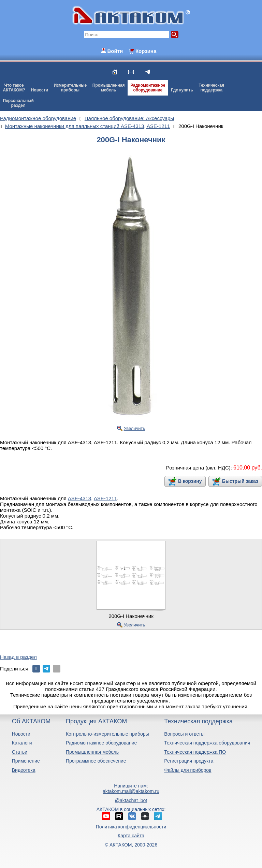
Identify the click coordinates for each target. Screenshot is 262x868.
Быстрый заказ (240, 481)
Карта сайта (131, 836)
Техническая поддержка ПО (195, 752)
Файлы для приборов (188, 770)
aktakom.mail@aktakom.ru (131, 791)
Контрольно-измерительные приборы (107, 734)
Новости (40, 90)
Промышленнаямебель (109, 88)
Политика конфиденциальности (131, 827)
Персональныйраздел (18, 103)
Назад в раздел (18, 657)
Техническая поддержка (198, 721)
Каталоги (22, 743)
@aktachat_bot (131, 800)
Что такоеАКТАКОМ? (14, 88)
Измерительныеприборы (70, 88)
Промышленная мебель (92, 752)
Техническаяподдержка (212, 88)
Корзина (146, 51)
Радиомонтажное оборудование (101, 743)
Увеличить (135, 428)
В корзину (190, 481)
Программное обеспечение (96, 761)
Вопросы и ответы (184, 734)
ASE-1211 (105, 498)
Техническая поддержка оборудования (207, 743)
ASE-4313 (79, 498)
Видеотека (24, 770)
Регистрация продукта (189, 761)
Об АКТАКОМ (31, 721)
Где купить (182, 90)
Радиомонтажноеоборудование (148, 88)
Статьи (20, 752)
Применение (26, 761)
